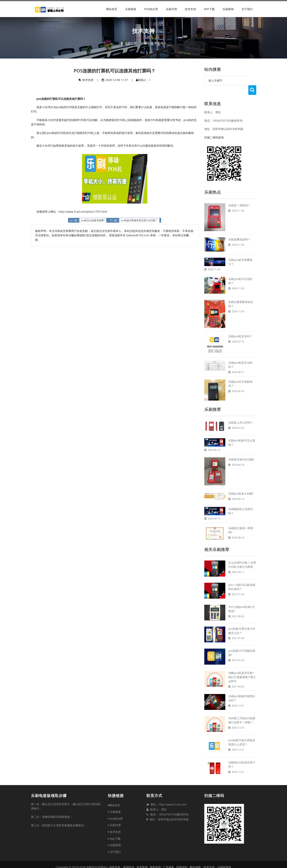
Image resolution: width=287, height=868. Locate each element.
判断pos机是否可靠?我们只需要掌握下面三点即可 (242, 668)
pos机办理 (151, 9)
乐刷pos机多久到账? (241, 484)
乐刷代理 (171, 9)
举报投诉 (129, 858)
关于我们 (247, 9)
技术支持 (190, 9)
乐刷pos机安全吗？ (240, 327)
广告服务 (169, 858)
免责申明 (142, 858)
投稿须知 (182, 858)
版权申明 (155, 858)
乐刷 (144, 43)
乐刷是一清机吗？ (239, 196)
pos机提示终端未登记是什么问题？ (139, 220)
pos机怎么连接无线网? (93, 220)
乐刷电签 (131, 9)
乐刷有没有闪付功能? (241, 450)
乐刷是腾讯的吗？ (239, 230)
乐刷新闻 (228, 9)
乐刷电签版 (224, 858)
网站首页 (112, 9)
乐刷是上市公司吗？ (241, 413)
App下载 (209, 9)
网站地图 (195, 858)
